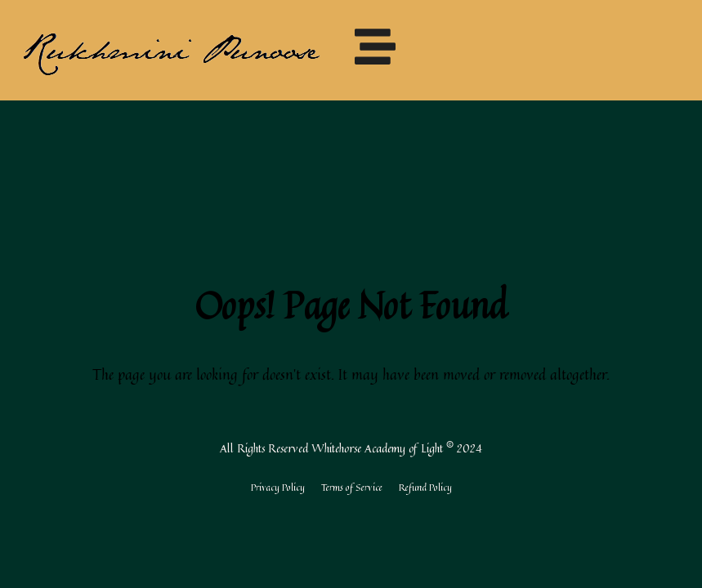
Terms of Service (352, 487)
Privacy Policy (278, 487)
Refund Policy (425, 487)
